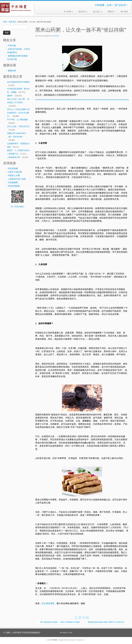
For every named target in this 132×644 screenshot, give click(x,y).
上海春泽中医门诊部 (17, 179)
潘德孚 (10, 96)
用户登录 (124, 12)
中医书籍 (12, 46)
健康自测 (12, 71)
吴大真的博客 (48, 603)
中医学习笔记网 (15, 172)
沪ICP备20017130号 (66, 633)
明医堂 (111, 12)
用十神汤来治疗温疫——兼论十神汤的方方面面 (59, 622)
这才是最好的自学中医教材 (18, 82)
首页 (5, 22)
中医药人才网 (14, 176)
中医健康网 (13, 183)
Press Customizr (71, 640)
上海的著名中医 (14, 157)
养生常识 (83, 12)
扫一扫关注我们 (17, 207)
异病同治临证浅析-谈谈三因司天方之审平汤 (107, 622)
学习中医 (68, 12)
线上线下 (98, 12)
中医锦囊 (54, 640)
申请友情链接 (14, 186)
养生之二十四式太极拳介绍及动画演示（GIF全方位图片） (18, 113)
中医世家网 (13, 169)
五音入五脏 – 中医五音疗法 (18, 126)
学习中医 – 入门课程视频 (17, 120)
